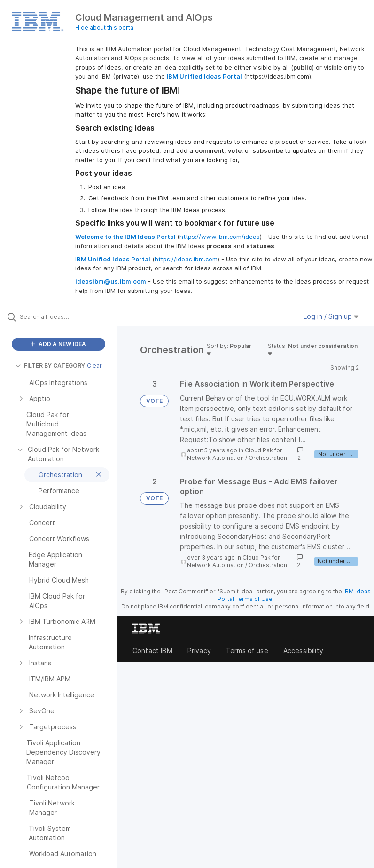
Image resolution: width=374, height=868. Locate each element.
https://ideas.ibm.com (186, 259)
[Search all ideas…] (63, 316)
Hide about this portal (105, 28)
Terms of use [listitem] (247, 651)
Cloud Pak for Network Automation (235, 454)
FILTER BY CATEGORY (50, 366)
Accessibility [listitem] (303, 651)
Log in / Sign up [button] (331, 316)
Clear (94, 366)
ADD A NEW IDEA (58, 344)
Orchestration (268, 458)
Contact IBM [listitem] (152, 651)
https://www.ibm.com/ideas (220, 237)
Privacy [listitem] (199, 651)
